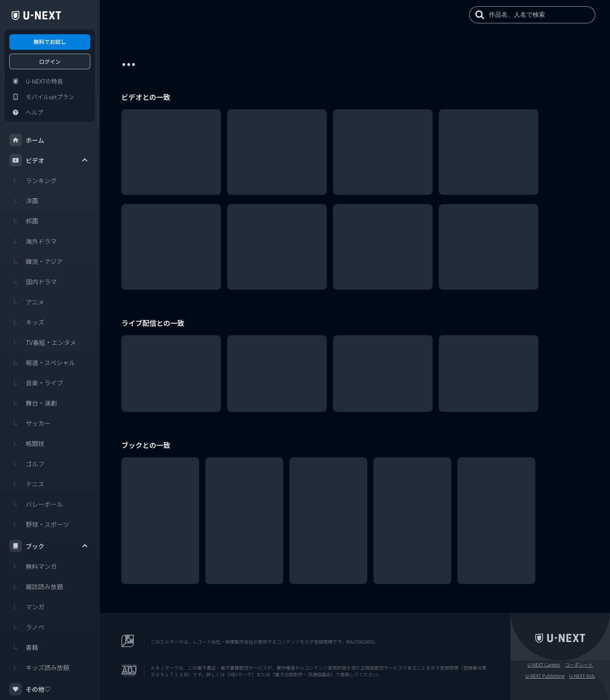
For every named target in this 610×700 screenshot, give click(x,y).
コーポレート (579, 665)
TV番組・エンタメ (43, 342)
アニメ (27, 302)
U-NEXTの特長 (36, 81)
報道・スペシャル (42, 362)
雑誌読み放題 (36, 586)
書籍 (24, 647)
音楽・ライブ (36, 383)
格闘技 (27, 443)
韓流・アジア (36, 261)
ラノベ (27, 627)
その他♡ (30, 689)
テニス (27, 484)
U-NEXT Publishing (545, 676)
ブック (49, 546)
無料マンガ (33, 566)
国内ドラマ (33, 282)
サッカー (30, 423)
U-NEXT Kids (582, 676)
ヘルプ (26, 112)
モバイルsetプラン (42, 97)
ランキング (33, 180)
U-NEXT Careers (544, 665)
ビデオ (49, 160)
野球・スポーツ (39, 524)
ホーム (27, 140)
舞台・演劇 (33, 403)
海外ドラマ (33, 241)
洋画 (24, 201)
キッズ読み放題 (39, 667)
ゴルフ (27, 464)
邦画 (24, 221)
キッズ (27, 322)
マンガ (27, 607)
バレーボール (36, 504)
